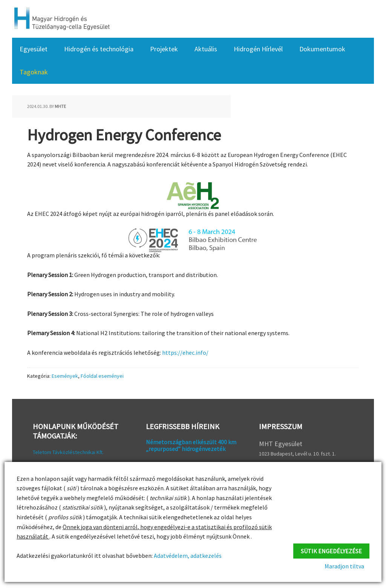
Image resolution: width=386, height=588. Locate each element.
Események (65, 376)
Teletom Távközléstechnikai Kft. (68, 452)
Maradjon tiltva (350, 566)
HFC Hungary (61, 19)
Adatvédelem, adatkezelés (187, 556)
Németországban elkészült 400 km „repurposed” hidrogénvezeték (191, 445)
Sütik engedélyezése (331, 550)
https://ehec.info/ (185, 352)
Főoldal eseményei (102, 376)
